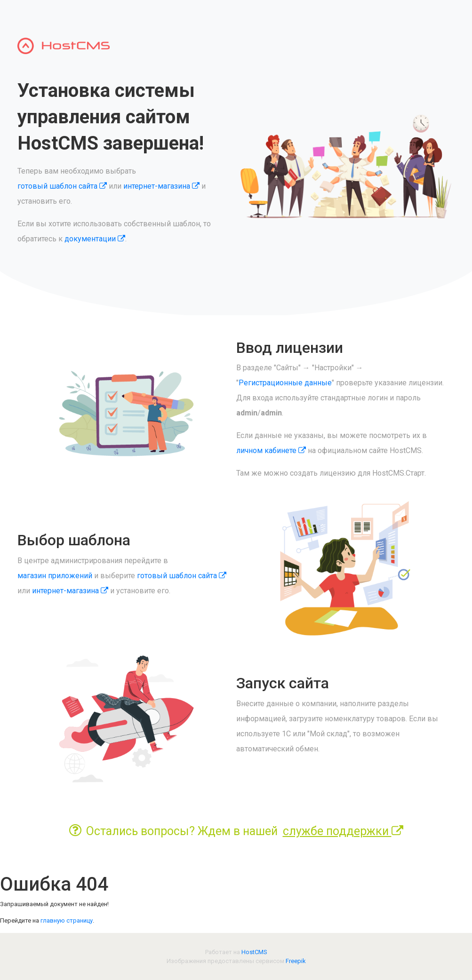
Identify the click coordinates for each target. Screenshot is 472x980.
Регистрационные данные (285, 383)
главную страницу (67, 920)
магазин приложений (55, 576)
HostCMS (254, 952)
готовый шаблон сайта (62, 186)
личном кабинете (271, 450)
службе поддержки (343, 831)
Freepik (296, 961)
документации (95, 239)
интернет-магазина (161, 186)
